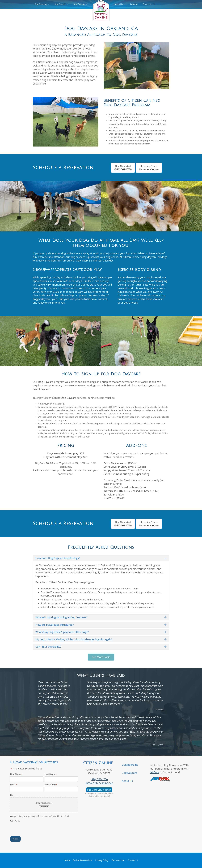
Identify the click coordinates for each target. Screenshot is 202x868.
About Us (119, 4)
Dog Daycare (60, 4)
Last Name (51, 774)
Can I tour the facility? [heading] (48, 647)
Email (13, 785)
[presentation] (30, 828)
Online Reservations (83, 860)
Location (134, 4)
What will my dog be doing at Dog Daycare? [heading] (61, 617)
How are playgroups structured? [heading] (55, 625)
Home (67, 860)
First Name (16, 774)
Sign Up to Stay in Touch (99, 790)
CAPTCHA (15, 821)
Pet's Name (51, 785)
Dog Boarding (41, 4)
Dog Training (79, 4)
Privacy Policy (102, 860)
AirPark (155, 772)
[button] (165, 558)
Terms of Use (118, 860)
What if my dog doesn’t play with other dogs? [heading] (62, 632)
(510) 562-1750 (99, 779)
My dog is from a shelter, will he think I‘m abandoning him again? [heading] (74, 639)
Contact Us (148, 4)
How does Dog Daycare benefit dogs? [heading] (58, 558)
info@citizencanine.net (99, 783)
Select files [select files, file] (44, 807)
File (12, 795)
